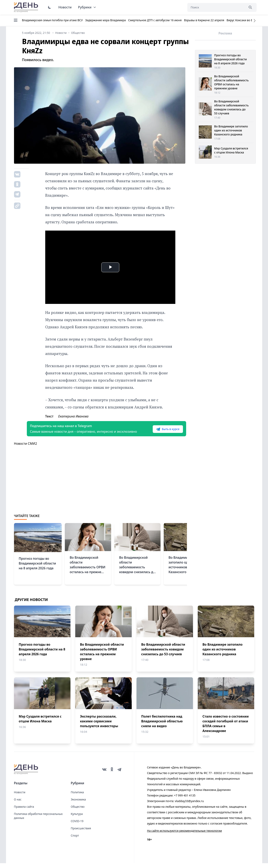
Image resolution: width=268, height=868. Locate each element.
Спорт (75, 840)
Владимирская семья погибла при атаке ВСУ (52, 20)
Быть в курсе (161, 431)
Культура (77, 819)
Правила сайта (24, 811)
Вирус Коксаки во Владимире (246, 20)
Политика (77, 797)
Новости (65, 7)
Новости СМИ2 (26, 448)
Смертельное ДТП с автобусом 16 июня (155, 20)
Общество (78, 811)
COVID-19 (77, 826)
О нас (18, 804)
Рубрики (87, 7)
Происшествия (81, 833)
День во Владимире (27, 7)
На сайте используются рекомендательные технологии (185, 835)
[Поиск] (216, 7)
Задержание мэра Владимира (106, 20)
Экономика (78, 804)
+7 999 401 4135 (185, 800)
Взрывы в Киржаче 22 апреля (204, 20)
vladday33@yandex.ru (189, 806)
